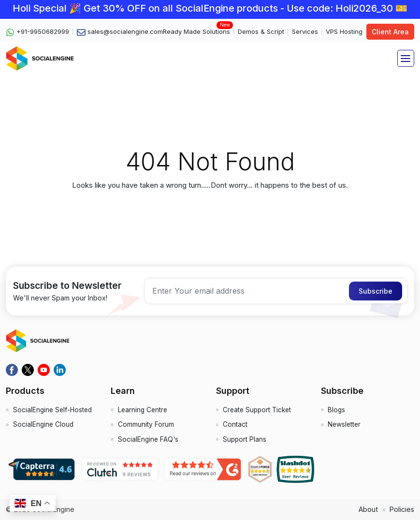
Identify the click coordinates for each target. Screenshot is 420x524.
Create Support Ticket (259, 411)
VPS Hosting (344, 31)
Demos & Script (261, 31)
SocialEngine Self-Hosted (54, 411)
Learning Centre (144, 411)
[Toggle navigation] (406, 58)
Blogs (337, 411)
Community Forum (146, 427)
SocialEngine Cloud (44, 427)
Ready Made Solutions (196, 31)
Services (305, 31)
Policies (401, 513)
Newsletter (345, 427)
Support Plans (246, 443)
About (367, 513)
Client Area (390, 32)
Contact (236, 427)
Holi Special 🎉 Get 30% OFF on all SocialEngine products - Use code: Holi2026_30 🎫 (210, 8)
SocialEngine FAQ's (149, 443)
